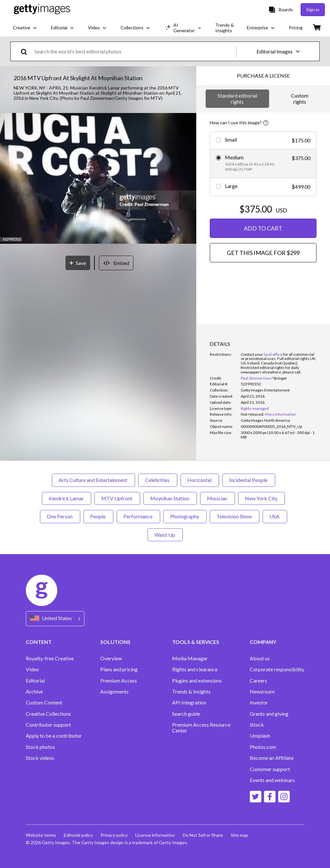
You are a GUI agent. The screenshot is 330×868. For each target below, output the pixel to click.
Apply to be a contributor (54, 736)
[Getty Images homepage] (42, 9)
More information (280, 414)
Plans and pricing (119, 669)
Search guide (186, 714)
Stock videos (40, 758)
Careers (258, 681)
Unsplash (260, 736)
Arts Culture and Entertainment (93, 480)
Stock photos (40, 747)
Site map (239, 835)
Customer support (270, 769)
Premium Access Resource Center (201, 728)
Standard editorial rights (237, 98)
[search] (27, 51)
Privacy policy (114, 835)
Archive (34, 692)
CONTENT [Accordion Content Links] (39, 642)
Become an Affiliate (272, 758)
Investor (259, 703)
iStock (257, 725)
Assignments (114, 692)
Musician (218, 498)
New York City (262, 498)
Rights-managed (255, 408)
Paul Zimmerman (256, 378)
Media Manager (190, 658)
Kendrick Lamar (67, 498)
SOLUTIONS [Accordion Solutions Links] (115, 642)
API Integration (189, 703)
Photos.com (263, 747)
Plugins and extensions (197, 681)
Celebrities (158, 480)
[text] (134, 51)
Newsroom (262, 692)
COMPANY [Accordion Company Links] (263, 642)
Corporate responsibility (277, 669)
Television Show (235, 516)
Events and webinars (272, 780)
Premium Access (119, 681)
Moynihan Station (170, 498)
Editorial (35, 681)
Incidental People (249, 480)
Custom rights (300, 98)
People (98, 516)
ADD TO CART (263, 228)
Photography (185, 516)
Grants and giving (269, 714)
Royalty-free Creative (50, 658)
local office (273, 354)
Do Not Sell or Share (203, 835)
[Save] (78, 263)
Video (32, 669)
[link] (252, 414)
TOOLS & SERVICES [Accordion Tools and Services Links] (196, 642)
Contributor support (48, 725)
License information (155, 835)
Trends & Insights (191, 692)
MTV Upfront (117, 498)
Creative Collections (48, 714)
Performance (138, 516)
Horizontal (200, 480)
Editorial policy (78, 835)
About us (260, 658)
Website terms (41, 835)
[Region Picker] (55, 619)
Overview (111, 658)
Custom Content (44, 703)
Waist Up (165, 535)
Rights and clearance (195, 669)
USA (275, 516)
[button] (98, 179)
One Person (60, 516)
